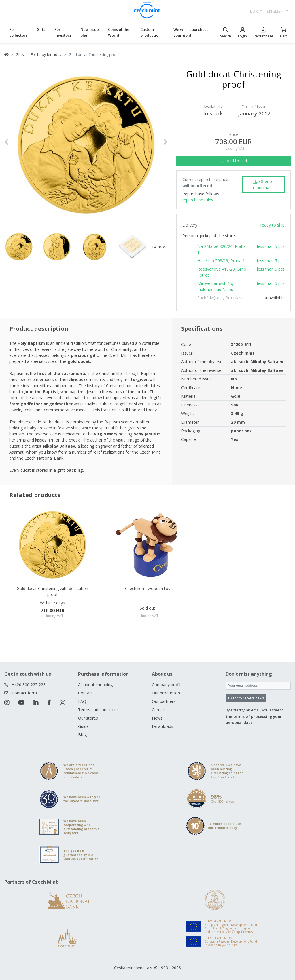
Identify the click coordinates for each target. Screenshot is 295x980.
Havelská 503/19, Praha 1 (221, 261)
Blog (82, 735)
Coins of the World (119, 32)
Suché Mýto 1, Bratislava (221, 298)
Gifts (41, 29)
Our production (166, 693)
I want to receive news (246, 698)
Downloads (162, 726)
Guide (83, 726)
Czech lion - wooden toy (148, 588)
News (157, 718)
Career (158, 710)
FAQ (82, 701)
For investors (63, 32)
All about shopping (95, 685)
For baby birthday (46, 54)
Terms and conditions (98, 710)
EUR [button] (255, 11)
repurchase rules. (198, 200)
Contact (85, 693)
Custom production (151, 32)
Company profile (167, 685)
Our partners (164, 701)
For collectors (18, 32)
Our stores (88, 718)
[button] (17, 142)
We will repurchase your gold (191, 32)
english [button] (276, 11)
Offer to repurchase (263, 184)
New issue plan (90, 32)
